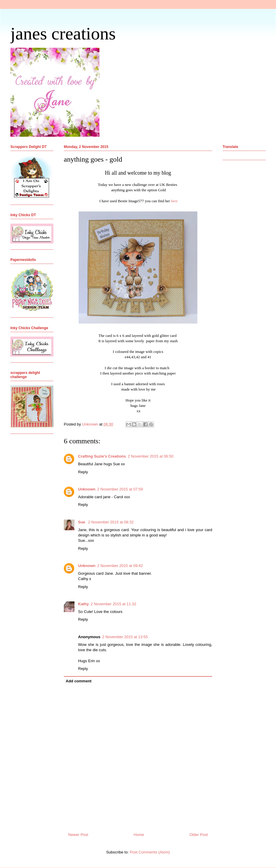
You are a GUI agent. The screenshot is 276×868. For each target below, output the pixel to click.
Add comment (79, 681)
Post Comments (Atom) (150, 852)
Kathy (83, 604)
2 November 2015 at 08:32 (111, 522)
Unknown (87, 489)
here (174, 201)
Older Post (199, 835)
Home (139, 835)
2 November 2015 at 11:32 (113, 604)
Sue (82, 522)
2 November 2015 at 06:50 (150, 456)
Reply (83, 472)
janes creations (63, 34)
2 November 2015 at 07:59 (120, 489)
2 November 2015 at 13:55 (125, 637)
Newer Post (78, 835)
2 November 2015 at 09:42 (120, 566)
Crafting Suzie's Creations (102, 456)
